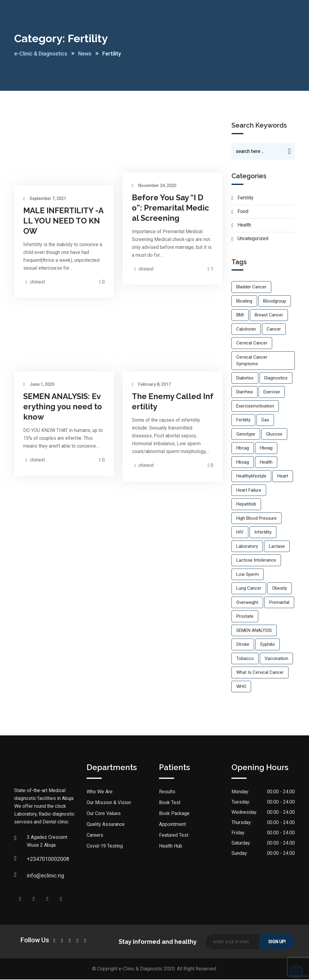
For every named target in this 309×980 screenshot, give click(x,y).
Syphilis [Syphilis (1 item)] (268, 645)
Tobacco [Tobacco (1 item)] (245, 659)
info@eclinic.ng (33, 876)
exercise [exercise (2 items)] (272, 392)
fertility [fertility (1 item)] (243, 420)
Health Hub (171, 847)
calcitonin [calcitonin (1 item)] (246, 330)
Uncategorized (253, 239)
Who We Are (100, 792)
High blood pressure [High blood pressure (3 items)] (256, 519)
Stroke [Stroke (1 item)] (243, 645)
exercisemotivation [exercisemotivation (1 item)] (255, 407)
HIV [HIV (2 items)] (240, 533)
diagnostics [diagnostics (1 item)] (276, 379)
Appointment (172, 825)
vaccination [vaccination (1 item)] (276, 659)
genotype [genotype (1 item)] (246, 435)
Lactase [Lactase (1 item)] (277, 547)
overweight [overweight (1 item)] (247, 603)
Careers (95, 836)
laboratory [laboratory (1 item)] (247, 547)
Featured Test (174, 836)
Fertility (245, 198)
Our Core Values (104, 814)
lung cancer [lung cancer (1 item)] (249, 589)
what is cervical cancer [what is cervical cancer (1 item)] (260, 673)
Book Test (170, 803)
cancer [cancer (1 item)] (274, 330)
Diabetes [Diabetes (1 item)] (245, 379)
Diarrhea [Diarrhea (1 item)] (244, 392)
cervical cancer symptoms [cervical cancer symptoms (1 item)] (252, 361)
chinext (37, 282)
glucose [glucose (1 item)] (274, 435)
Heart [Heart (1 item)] (283, 477)
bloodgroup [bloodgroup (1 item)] (275, 302)
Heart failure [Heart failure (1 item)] (249, 491)
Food (243, 212)
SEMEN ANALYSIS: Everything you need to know (63, 407)
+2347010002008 (33, 859)
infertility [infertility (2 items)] (263, 533)
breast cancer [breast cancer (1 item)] (269, 316)
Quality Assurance (106, 825)
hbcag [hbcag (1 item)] (243, 449)
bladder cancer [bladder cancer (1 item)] (251, 287)
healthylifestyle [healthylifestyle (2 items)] (251, 477)
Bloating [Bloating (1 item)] (244, 302)
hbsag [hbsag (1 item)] (243, 463)
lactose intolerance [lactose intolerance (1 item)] (256, 561)
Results (167, 792)
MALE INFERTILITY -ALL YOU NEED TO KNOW (63, 221)
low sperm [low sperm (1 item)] (248, 575)
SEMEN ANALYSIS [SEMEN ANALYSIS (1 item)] (254, 631)
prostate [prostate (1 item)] (245, 617)
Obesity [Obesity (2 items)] (280, 589)
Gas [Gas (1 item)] (265, 420)
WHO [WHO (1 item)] (241, 687)
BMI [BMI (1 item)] (240, 316)
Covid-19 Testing (105, 847)
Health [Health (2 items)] (266, 463)
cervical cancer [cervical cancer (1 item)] (252, 344)
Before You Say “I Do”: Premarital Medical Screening (170, 208)
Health (244, 225)
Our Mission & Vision (109, 803)
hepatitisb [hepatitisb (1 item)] (246, 505)
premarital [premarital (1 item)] (279, 603)
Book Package (174, 814)
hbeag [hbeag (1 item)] (266, 449)
